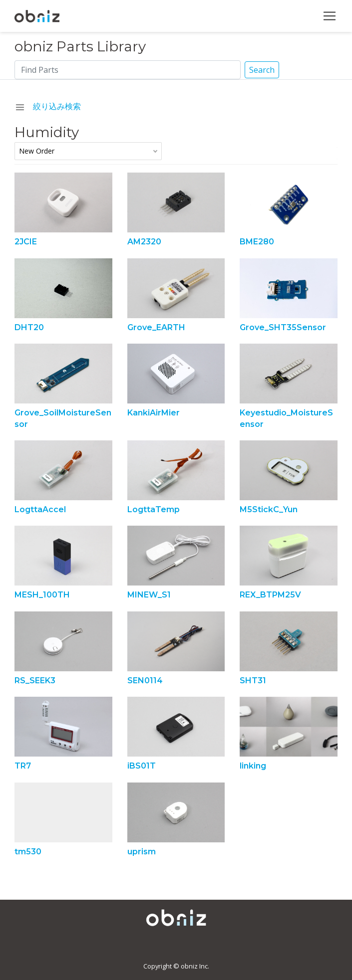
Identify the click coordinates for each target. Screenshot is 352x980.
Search (262, 70)
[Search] (127, 70)
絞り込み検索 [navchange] (48, 106)
